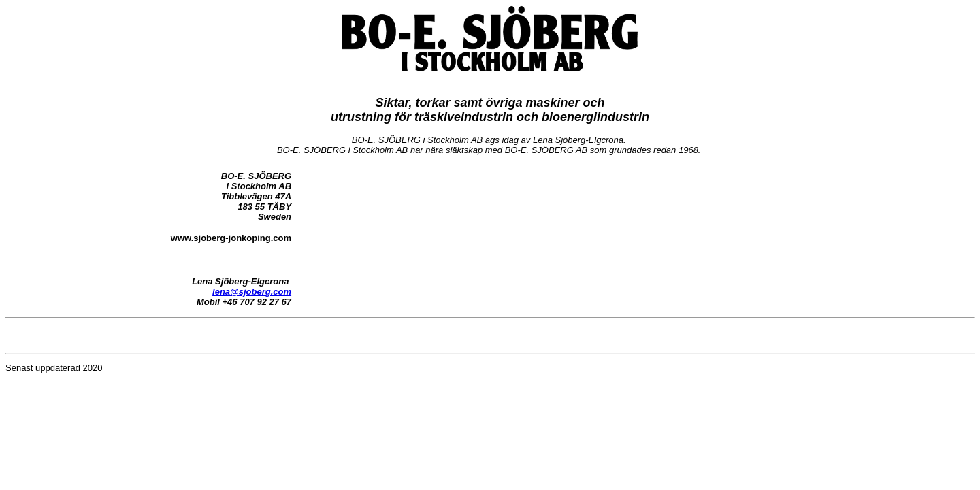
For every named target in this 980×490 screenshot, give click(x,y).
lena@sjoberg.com (252, 292)
